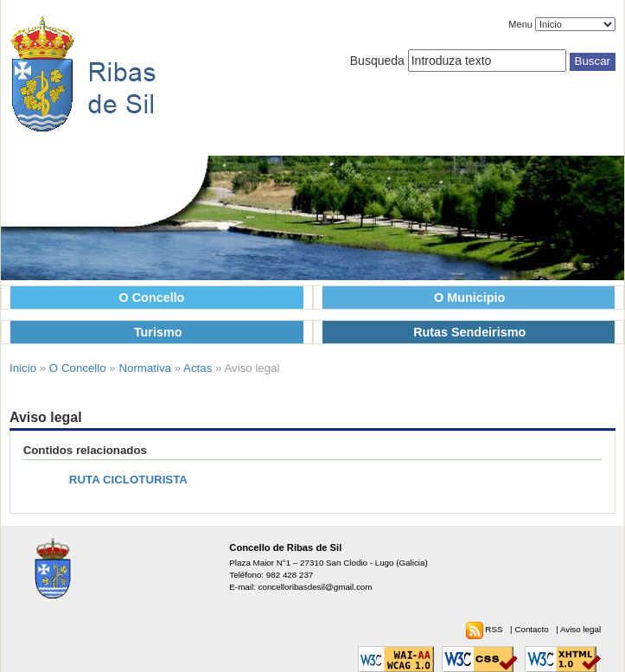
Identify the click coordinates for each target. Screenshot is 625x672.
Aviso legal (580, 629)
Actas (198, 368)
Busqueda (377, 61)
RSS (495, 629)
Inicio (23, 368)
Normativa (145, 368)
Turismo (158, 332)
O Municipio (469, 298)
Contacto (533, 629)
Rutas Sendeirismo (469, 332)
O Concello (152, 298)
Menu (520, 24)
